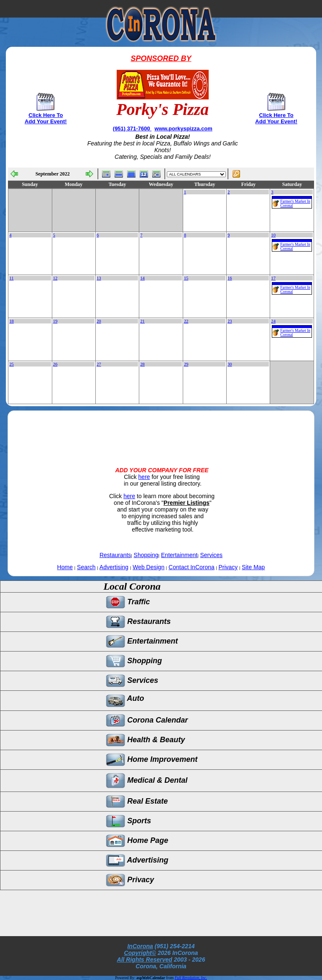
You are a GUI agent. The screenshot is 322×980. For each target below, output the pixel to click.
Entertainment (179, 555)
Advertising (114, 567)
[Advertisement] (161, 432)
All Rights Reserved (145, 960)
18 (11, 321)
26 (55, 364)
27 (99, 364)
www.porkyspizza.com (184, 129)
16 (230, 278)
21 (142, 321)
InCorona (140, 946)
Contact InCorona (192, 567)
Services (211, 555)
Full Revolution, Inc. (191, 978)
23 (230, 321)
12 (55, 278)
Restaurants (115, 555)
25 (11, 364)
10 (273, 235)
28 (142, 364)
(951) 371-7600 (132, 129)
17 (273, 278)
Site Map (253, 567)
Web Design (148, 567)
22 (186, 321)
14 (142, 278)
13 (99, 278)
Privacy (228, 567)
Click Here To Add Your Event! (46, 118)
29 (186, 364)
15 (186, 278)
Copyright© (140, 953)
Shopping (146, 555)
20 (99, 321)
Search (86, 567)
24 (273, 321)
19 (55, 321)
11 (11, 278)
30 (230, 364)
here (144, 477)
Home (65, 567)
